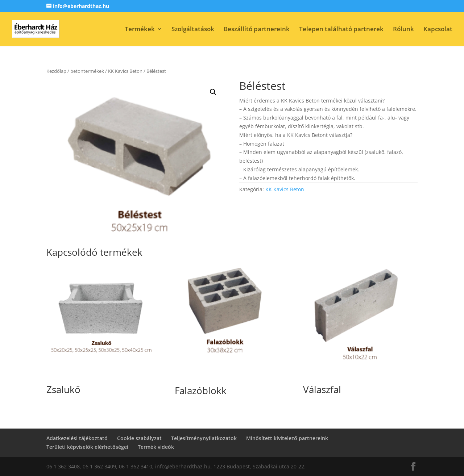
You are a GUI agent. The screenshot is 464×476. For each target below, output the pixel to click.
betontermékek (87, 71)
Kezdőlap (56, 71)
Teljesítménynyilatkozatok (204, 438)
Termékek (140, 30)
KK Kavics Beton (125, 71)
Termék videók (156, 447)
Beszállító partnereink (257, 30)
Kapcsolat (438, 30)
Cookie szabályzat (139, 438)
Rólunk (403, 30)
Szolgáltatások (193, 30)
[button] (213, 92)
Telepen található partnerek (341, 30)
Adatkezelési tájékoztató (77, 438)
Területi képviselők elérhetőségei (87, 447)
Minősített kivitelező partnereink (287, 438)
